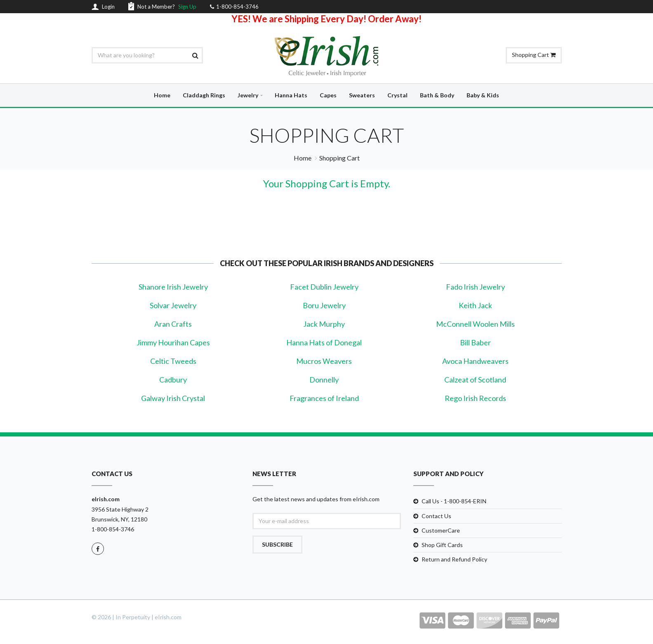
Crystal (397, 95)
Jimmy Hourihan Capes (173, 342)
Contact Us (436, 516)
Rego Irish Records (475, 398)
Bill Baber (475, 342)
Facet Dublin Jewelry (324, 287)
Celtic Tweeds (173, 361)
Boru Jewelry (324, 305)
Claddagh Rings (204, 95)
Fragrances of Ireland (324, 398)
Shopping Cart (534, 55)
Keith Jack (475, 305)
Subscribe (277, 544)
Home (162, 95)
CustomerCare (441, 530)
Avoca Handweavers (475, 361)
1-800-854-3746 (113, 529)
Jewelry (248, 95)
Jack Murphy (324, 324)
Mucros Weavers (324, 361)
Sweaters (362, 95)
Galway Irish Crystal (173, 398)
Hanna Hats (291, 95)
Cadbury (173, 380)
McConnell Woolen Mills (475, 324)
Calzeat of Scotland (475, 380)
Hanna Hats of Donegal (324, 342)
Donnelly (324, 380)
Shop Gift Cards (442, 545)
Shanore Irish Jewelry (173, 287)
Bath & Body (437, 95)
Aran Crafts (173, 324)
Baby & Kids (483, 95)
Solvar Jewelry (173, 305)
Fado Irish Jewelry (475, 287)
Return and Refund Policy (454, 559)
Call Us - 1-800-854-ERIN (454, 501)
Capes (328, 95)
